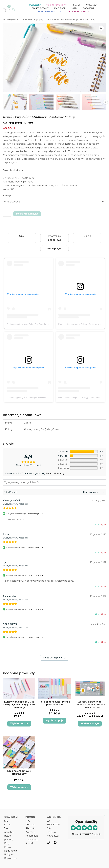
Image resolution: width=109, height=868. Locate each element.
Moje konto (32, 840)
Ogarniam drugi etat (49, 11)
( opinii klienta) (29, 123)
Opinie (87, 236)
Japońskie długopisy (32, 19)
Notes (74, 8)
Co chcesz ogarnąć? (57, 5)
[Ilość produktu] (7, 214)
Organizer (92, 5)
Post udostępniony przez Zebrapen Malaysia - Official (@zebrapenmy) (38, 398)
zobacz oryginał (34, 514)
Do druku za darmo (78, 11)
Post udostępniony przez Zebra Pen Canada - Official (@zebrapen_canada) (40, 324)
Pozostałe (89, 8)
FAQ (28, 821)
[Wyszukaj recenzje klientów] (54, 482)
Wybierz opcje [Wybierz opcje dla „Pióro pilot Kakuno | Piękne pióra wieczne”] (54, 720)
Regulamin (11, 851)
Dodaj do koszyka (27, 214)
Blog (7, 843)
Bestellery (35, 5)
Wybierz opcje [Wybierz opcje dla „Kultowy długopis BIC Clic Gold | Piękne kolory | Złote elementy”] (19, 723)
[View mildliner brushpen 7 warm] (15, 102)
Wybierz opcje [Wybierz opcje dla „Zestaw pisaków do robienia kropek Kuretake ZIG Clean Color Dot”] (90, 723)
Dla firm (51, 832)
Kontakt (30, 843)
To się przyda (54, 249)
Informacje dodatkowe (55, 238)
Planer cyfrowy (40, 8)
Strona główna (11, 19)
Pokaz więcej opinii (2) (55, 658)
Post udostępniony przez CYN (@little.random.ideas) (82, 398)
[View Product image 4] (94, 102)
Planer (77, 5)
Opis (22, 236)
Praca (7, 847)
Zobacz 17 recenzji (55, 473)
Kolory (7, 196)
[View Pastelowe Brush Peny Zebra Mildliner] (41, 102)
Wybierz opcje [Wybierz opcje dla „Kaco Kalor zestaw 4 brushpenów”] (19, 787)
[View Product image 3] (68, 102)
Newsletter (53, 836)
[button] (101, 28)
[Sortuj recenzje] (93, 492)
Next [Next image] (105, 102)
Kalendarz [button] (60, 8)
